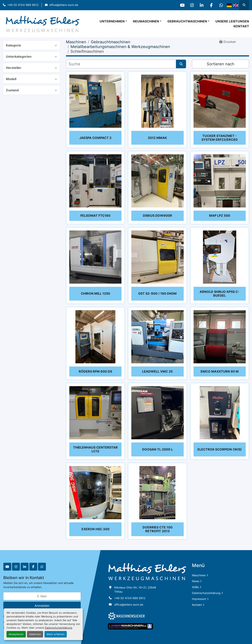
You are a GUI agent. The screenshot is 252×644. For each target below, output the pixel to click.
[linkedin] (201, 5)
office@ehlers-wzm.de (64, 5)
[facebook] (211, 5)
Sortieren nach (220, 64)
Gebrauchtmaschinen (187, 21)
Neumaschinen (146, 21)
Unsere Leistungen (232, 21)
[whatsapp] (221, 5)
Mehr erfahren (56, 634)
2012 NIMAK (157, 138)
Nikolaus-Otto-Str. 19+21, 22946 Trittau (136, 589)
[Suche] (121, 64)
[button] (147, 21)
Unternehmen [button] (112, 21)
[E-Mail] (42, 596)
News (196, 581)
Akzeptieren (16, 634)
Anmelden (42, 606)
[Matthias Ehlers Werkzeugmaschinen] (147, 571)
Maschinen (199, 575)
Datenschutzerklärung (58, 628)
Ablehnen (35, 634)
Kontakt (241, 26)
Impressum (199, 599)
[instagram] (191, 5)
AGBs (195, 587)
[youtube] (181, 5)
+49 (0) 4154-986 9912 (23, 5)
